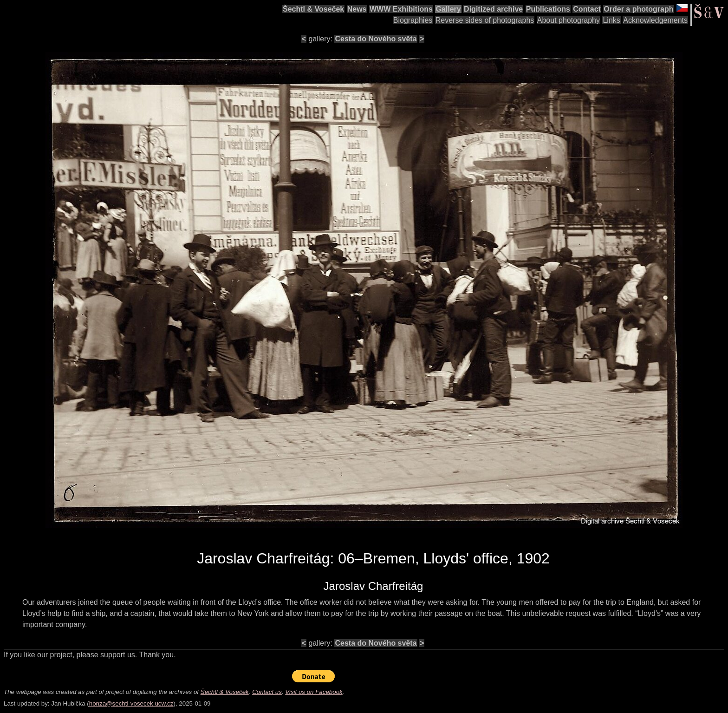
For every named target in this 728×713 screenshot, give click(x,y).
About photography (569, 20)
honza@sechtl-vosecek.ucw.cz (131, 703)
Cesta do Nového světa (376, 39)
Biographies (413, 20)
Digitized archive (493, 9)
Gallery (448, 9)
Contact (587, 9)
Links (611, 20)
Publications (548, 9)
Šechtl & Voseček (313, 9)
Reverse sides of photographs (485, 20)
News (357, 9)
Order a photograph (638, 9)
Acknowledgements (655, 20)
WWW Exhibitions (401, 9)
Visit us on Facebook (314, 692)
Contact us (267, 692)
